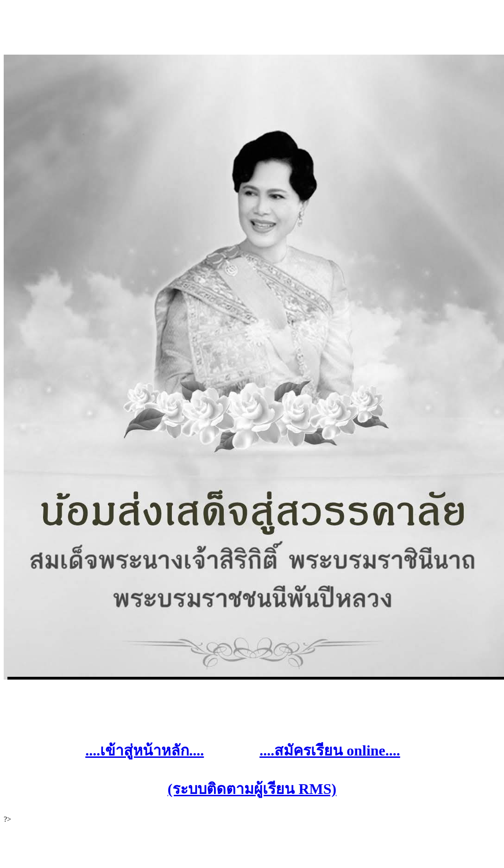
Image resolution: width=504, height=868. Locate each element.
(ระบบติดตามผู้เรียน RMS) (252, 789)
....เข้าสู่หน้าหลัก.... (145, 750)
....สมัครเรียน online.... (330, 750)
